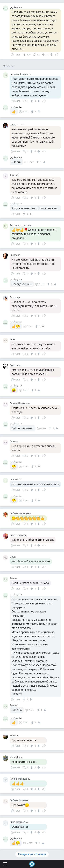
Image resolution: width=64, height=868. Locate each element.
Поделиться (57, 54)
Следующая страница (32, 854)
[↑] (44, 55)
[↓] (51, 55)
